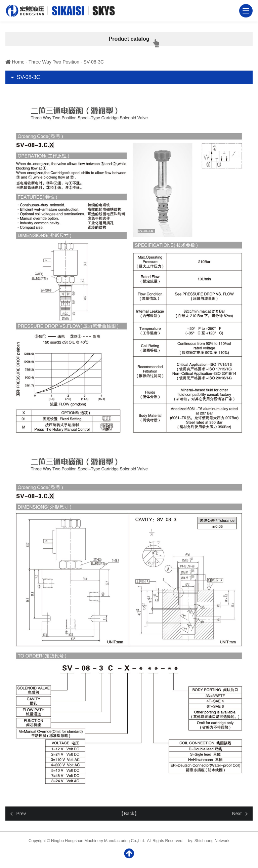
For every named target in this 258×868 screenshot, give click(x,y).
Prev (21, 814)
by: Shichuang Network (209, 841)
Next (237, 814)
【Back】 (129, 814)
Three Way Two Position (54, 62)
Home (18, 62)
